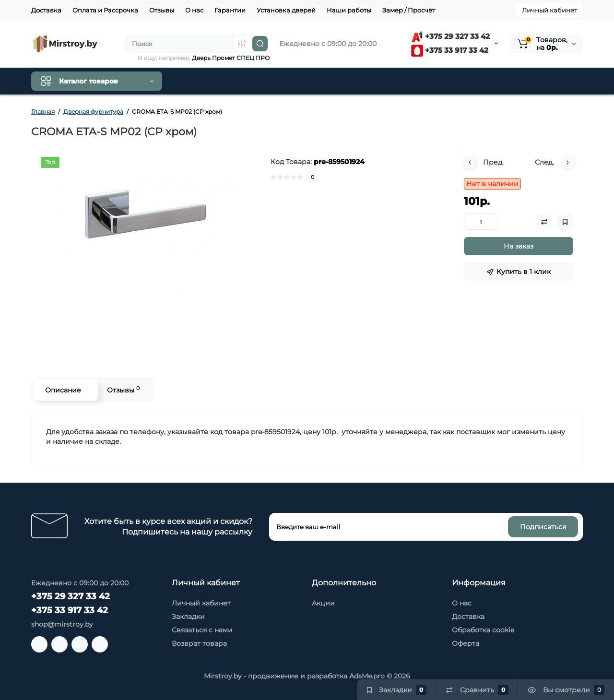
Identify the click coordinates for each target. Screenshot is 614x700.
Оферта (466, 643)
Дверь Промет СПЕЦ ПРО (231, 58)
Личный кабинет (549, 10)
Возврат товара (199, 643)
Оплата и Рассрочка (105, 10)
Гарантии (230, 10)
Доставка (46, 10)
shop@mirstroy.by (62, 624)
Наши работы (349, 10)
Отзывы (162, 10)
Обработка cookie (483, 630)
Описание (63, 390)
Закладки (188, 617)
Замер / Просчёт (409, 10)
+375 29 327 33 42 (450, 36)
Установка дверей (286, 10)
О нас (194, 10)
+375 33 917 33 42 (450, 50)
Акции (323, 603)
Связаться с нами (202, 630)
